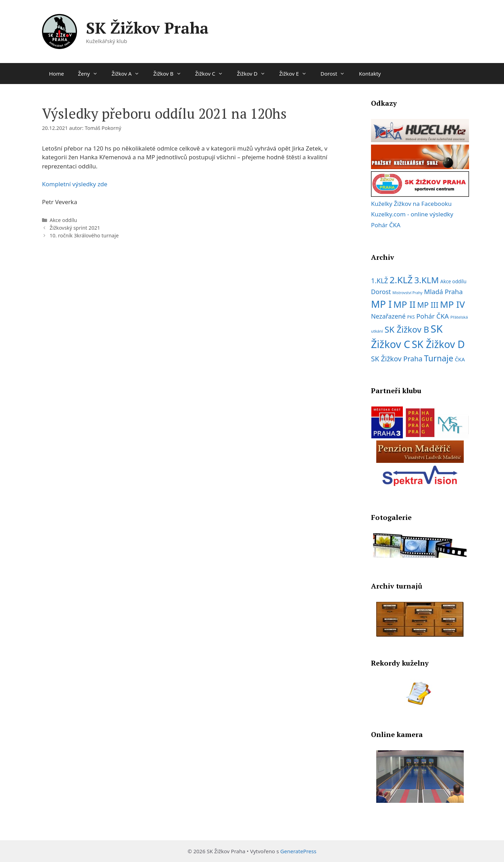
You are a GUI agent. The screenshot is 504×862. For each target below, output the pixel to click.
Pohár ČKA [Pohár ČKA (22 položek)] (432, 316)
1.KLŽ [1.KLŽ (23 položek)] (380, 281)
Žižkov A (129, 74)
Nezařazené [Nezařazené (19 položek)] (388, 316)
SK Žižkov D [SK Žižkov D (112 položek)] (438, 344)
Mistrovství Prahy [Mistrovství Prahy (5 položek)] (407, 293)
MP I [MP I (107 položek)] (381, 304)
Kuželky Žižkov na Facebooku (411, 204)
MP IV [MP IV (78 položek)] (452, 304)
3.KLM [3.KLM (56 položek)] (426, 280)
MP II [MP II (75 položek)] (405, 304)
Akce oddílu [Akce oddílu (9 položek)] (453, 281)
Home (57, 74)
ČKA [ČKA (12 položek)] (460, 359)
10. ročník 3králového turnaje (84, 235)
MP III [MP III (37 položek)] (428, 305)
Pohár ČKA (386, 225)
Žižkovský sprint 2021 (75, 228)
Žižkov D (255, 74)
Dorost (336, 74)
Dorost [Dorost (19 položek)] (381, 292)
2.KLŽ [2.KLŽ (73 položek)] (401, 280)
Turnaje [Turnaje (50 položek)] (439, 358)
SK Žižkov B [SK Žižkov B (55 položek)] (407, 329)
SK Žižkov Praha (147, 28)
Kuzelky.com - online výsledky (412, 214)
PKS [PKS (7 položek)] (411, 317)
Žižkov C (213, 74)
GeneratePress (298, 851)
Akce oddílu (64, 220)
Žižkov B (171, 74)
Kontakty (370, 74)
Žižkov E (296, 74)
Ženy (91, 74)
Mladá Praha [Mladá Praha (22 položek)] (443, 291)
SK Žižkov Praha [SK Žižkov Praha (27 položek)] (397, 359)
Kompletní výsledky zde (75, 184)
